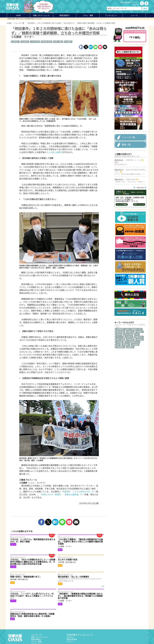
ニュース (35, 623)
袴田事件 (15, 42)
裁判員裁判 (120, 359)
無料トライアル (139, 216)
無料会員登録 (126, 2)
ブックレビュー (111, 15)
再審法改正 (139, 348)
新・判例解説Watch (132, 354)
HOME (18, 15)
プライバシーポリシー (15, 636)
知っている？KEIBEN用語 (41, 625)
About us (135, 5)
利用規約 (28, 636)
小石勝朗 (68, 42)
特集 (41, 15)
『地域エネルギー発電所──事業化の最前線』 (60, 494)
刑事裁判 (140, 351)
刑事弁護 (130, 351)
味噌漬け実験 (46, 42)
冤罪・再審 (58, 42)
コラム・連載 (36, 619)
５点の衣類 (35, 42)
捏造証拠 (25, 42)
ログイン (136, 2)
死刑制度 (135, 356)
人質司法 (129, 348)
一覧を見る (140, 199)
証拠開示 (130, 359)
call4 (137, 346)
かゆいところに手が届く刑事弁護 (44, 630)
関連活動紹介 (65, 15)
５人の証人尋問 (53, 152)
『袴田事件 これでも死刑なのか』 (76, 491)
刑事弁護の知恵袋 (38, 627)
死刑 (118, 356)
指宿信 (119, 346)
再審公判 (130, 343)
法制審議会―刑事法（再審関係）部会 (129, 341)
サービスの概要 (122, 216)
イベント (119, 348)
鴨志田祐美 (120, 343)
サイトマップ (37, 636)
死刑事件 (126, 356)
